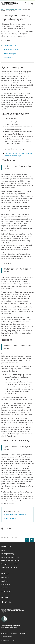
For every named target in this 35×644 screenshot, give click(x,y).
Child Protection (7, 637)
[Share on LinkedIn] (25, 529)
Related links (8, 58)
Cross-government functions (13, 9)
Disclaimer (14, 634)
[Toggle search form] (26, 3)
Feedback (5, 581)
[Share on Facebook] (18, 529)
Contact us (5, 578)
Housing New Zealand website (15, 514)
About (3, 550)
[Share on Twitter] (21, 529)
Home (3, 9)
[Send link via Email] (14, 529)
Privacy (22, 634)
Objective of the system (12, 50)
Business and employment (10, 557)
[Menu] (32, 3)
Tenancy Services (10, 518)
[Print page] (2, 529)
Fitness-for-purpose (10, 54)
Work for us (5, 591)
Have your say (6, 585)
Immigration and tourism (10, 564)
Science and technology (9, 567)
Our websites (6, 588)
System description (10, 46)
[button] (32, 540)
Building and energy (8, 554)
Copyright (5, 634)
